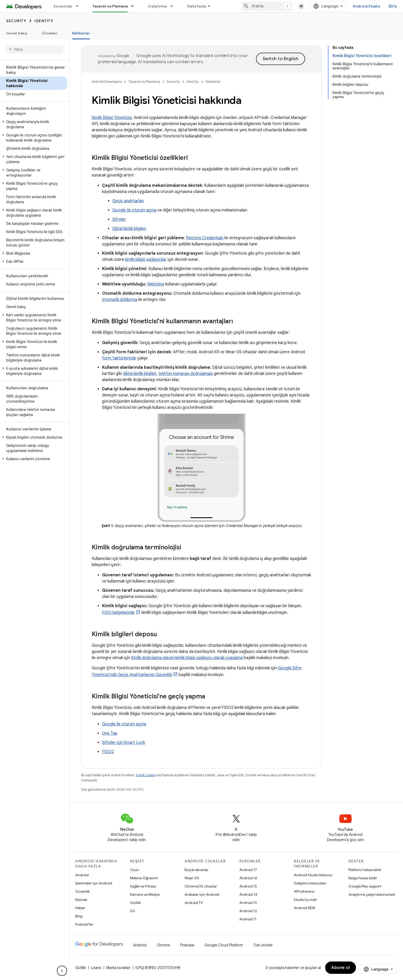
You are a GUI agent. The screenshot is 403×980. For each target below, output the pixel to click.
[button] (34, 124)
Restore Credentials (205, 238)
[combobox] (267, 6)
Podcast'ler (84, 924)
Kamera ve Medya (145, 894)
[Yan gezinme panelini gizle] (62, 971)
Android (82, 875)
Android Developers (107, 82)
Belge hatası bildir (363, 878)
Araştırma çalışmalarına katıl (372, 894)
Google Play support (365, 886)
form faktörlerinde (119, 358)
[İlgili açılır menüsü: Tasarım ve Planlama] (135, 6)
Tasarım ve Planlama (144, 82)
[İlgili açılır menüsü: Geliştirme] (174, 6)
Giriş (393, 6)
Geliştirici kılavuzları (310, 883)
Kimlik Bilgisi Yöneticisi (112, 118)
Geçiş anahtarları (128, 201)
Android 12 (248, 911)
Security (16, 21)
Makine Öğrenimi (144, 878)
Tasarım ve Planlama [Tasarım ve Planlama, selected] (110, 6)
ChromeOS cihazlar (201, 886)
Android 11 (248, 919)
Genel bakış (17, 33)
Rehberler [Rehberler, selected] (81, 33)
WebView (156, 284)
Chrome (163, 945)
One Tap (110, 733)
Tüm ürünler (263, 945)
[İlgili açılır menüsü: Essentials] (79, 6)
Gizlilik (135, 903)
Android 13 (248, 903)
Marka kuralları (118, 968)
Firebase (187, 945)
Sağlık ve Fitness (143, 886)
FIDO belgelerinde (118, 613)
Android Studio (367, 6)
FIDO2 (108, 752)
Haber (80, 908)
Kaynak (81, 900)
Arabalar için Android (202, 894)
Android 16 (248, 878)
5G (133, 911)
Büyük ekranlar (196, 870)
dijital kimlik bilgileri (140, 374)
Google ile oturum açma (134, 210)
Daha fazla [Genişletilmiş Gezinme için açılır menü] (197, 6)
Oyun (135, 870)
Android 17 (248, 870)
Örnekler (50, 33)
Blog (79, 916)
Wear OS (192, 878)
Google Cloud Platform (224, 945)
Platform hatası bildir (365, 870)
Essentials (63, 6)
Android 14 (248, 894)
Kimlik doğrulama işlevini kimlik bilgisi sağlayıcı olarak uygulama (187, 658)
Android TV (194, 903)
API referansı (304, 891)
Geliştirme (157, 6)
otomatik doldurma (120, 300)
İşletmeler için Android (94, 883)
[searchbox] (35, 50)
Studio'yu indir (305, 900)
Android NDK (304, 908)
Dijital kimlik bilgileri (129, 229)
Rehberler (213, 82)
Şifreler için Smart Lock (123, 743)
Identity (44, 21)
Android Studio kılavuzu (313, 875)
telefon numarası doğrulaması (186, 374)
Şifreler (119, 219)
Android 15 (248, 886)
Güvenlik (83, 891)
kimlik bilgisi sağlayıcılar (146, 260)
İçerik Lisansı (146, 775)
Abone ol (341, 968)
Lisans (96, 968)
